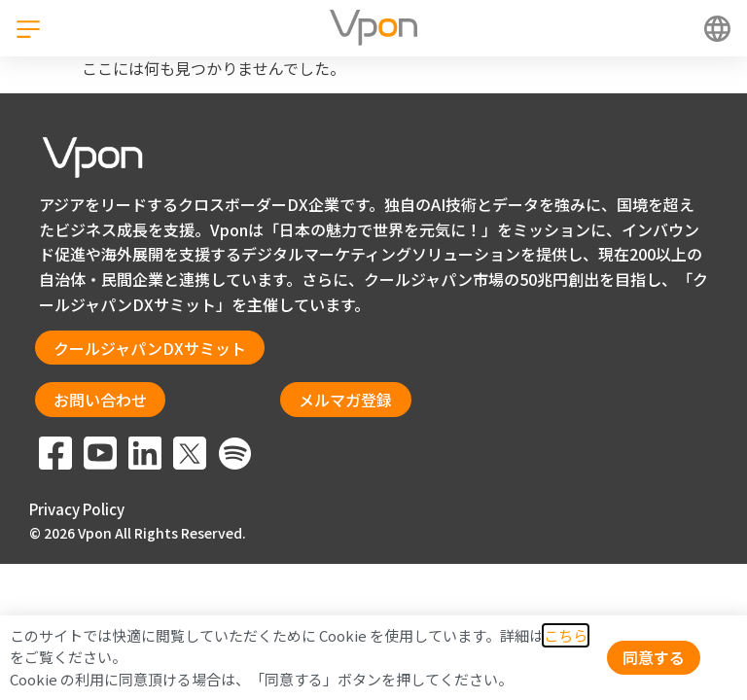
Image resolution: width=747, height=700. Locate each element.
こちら (566, 635)
